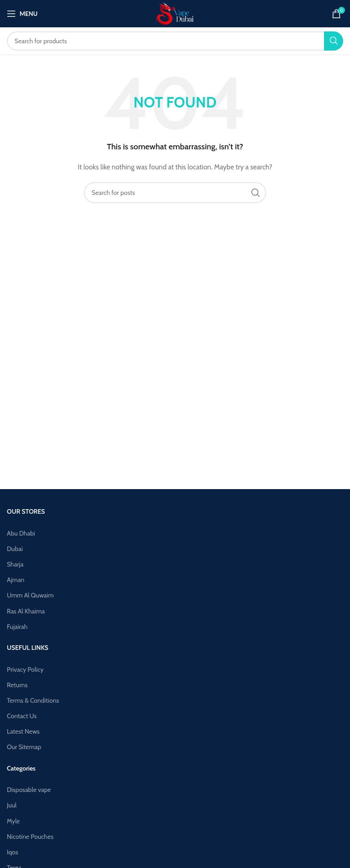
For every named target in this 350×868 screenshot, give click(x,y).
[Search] (175, 41)
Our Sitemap (24, 747)
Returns (17, 685)
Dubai (15, 549)
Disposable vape (29, 790)
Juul (12, 805)
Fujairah (17, 627)
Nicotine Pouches (30, 837)
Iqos (13, 852)
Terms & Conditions (33, 700)
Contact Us (22, 716)
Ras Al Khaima (26, 611)
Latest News (23, 731)
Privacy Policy (25, 669)
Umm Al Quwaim (30, 595)
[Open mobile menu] (22, 14)
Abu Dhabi (21, 533)
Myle (13, 821)
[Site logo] (175, 13)
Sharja (15, 564)
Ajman (15, 580)
